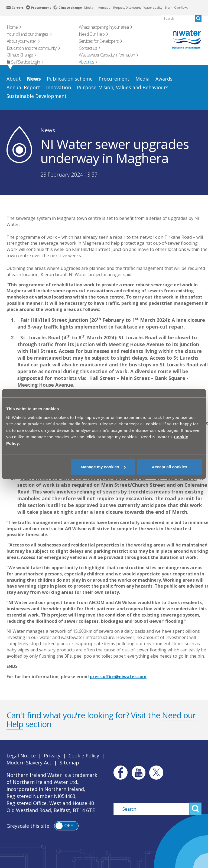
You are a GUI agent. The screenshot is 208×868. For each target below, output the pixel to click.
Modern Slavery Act (29, 763)
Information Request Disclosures (118, 8)
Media (89, 8)
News (48, 130)
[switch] (66, 826)
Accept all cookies (169, 467)
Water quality (153, 8)
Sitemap (69, 763)
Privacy (52, 756)
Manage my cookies (103, 467)
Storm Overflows (176, 8)
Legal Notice (21, 756)
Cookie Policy (84, 756)
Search (195, 809)
